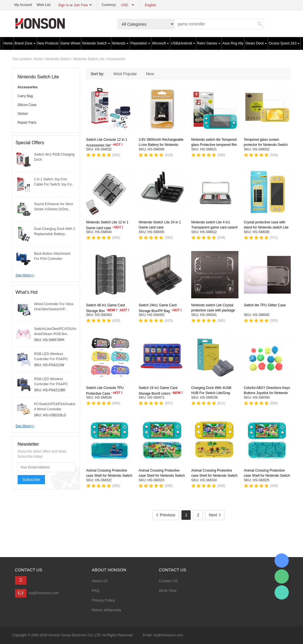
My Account (23, 5)
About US (100, 581)
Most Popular (125, 74)
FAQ (96, 591)
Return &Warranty (107, 610)
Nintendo (120, 43)
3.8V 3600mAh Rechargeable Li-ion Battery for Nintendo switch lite (161, 145)
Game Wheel (70, 43)
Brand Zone (25, 43)
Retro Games (209, 43)
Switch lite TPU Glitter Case (265, 305)
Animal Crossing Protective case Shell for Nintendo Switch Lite (109, 476)
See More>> (25, 275)
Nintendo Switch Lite (89, 59)
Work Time (168, 591)
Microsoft (161, 43)
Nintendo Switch (96, 43)
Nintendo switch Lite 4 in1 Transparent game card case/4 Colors (214, 227)
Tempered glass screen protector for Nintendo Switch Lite (266, 145)
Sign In (63, 5)
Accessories (116, 59)
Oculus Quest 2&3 (284, 43)
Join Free (81, 5)
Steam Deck (256, 43)
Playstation (141, 43)
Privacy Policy (103, 600)
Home (8, 43)
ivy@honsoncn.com (44, 593)
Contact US (168, 581)
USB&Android (183, 43)
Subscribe (31, 480)
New (150, 74)
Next (215, 515)
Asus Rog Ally (233, 43)
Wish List (44, 5)
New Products (48, 43)
